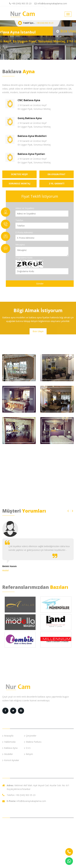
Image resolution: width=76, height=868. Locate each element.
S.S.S (27, 748)
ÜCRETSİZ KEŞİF (19, 174)
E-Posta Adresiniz (24, 232)
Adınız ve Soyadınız (25, 208)
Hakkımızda (9, 742)
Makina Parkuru (33, 742)
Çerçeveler (30, 736)
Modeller (8, 754)
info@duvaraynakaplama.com (51, 3)
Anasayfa (8, 736)
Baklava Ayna (10, 748)
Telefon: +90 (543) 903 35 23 (21, 795)
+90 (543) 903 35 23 (20, 3)
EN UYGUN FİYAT (57, 174)
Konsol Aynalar (11, 760)
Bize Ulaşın (38, 331)
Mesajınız (20, 245)
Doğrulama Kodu (24, 258)
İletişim (28, 754)
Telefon (19, 220)
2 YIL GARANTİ (57, 183)
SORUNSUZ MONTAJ (19, 183)
